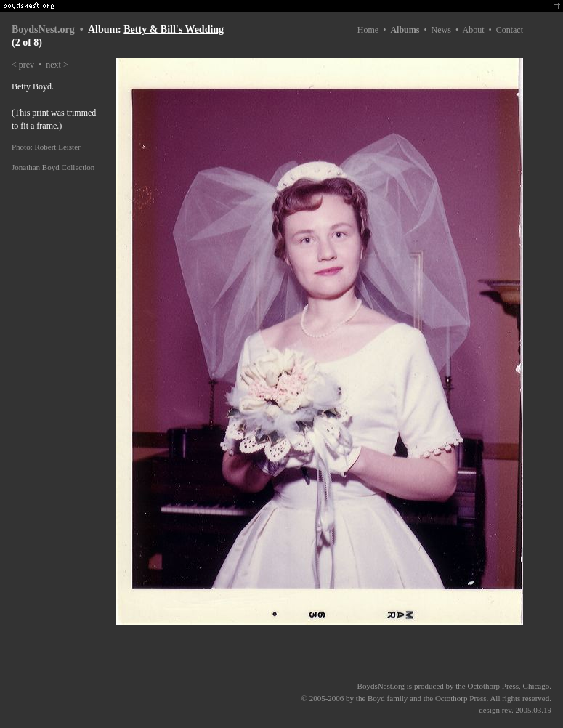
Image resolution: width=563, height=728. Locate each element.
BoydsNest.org (43, 29)
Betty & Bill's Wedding (174, 29)
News (441, 30)
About (473, 30)
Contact (510, 30)
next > (57, 65)
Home (368, 30)
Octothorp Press (494, 686)
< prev (23, 65)
